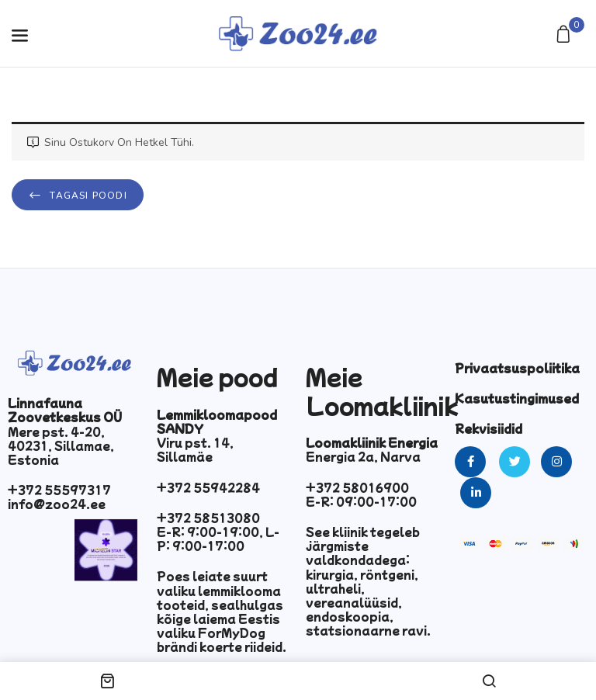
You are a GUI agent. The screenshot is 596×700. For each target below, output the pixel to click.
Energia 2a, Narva (363, 456)
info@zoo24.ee (57, 504)
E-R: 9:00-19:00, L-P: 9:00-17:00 (218, 539)
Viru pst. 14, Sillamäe (195, 449)
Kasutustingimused (517, 398)
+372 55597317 (59, 490)
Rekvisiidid (489, 428)
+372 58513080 (208, 518)
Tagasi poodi (87, 196)
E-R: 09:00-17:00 (361, 501)
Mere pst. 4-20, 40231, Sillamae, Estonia (61, 445)
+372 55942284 (208, 487)
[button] (565, 35)
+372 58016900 (357, 487)
